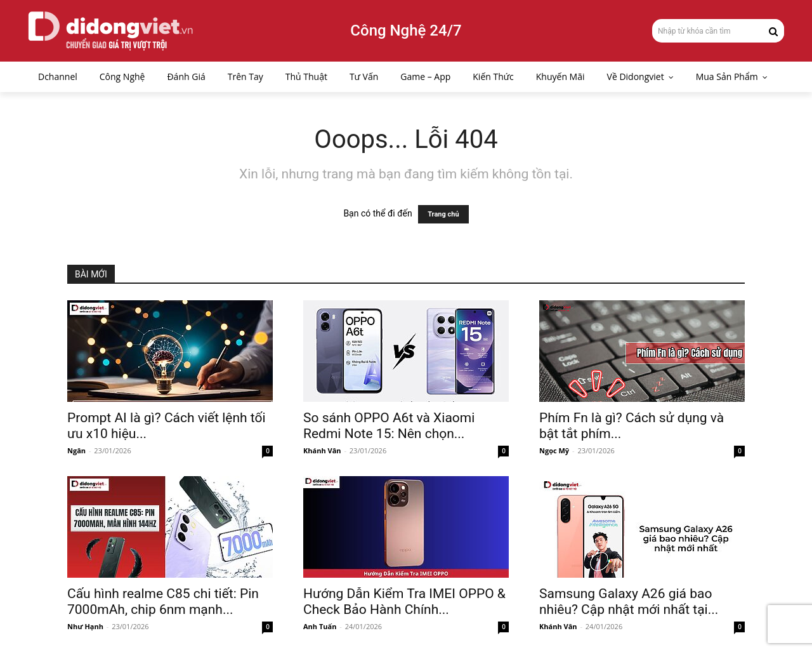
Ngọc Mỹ (554, 450)
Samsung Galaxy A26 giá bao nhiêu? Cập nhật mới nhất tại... (629, 602)
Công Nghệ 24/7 (406, 30)
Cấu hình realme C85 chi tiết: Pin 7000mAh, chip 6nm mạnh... (163, 602)
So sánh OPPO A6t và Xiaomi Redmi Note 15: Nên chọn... (389, 426)
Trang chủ (443, 214)
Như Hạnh (85, 626)
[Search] (773, 30)
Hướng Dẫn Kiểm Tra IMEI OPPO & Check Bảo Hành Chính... (404, 602)
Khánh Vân (322, 450)
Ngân (76, 450)
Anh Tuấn (320, 626)
